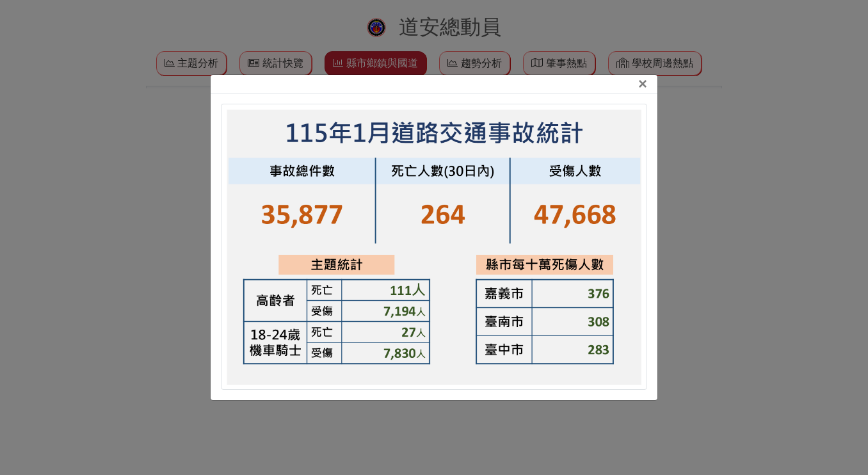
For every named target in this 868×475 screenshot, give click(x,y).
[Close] (643, 84)
